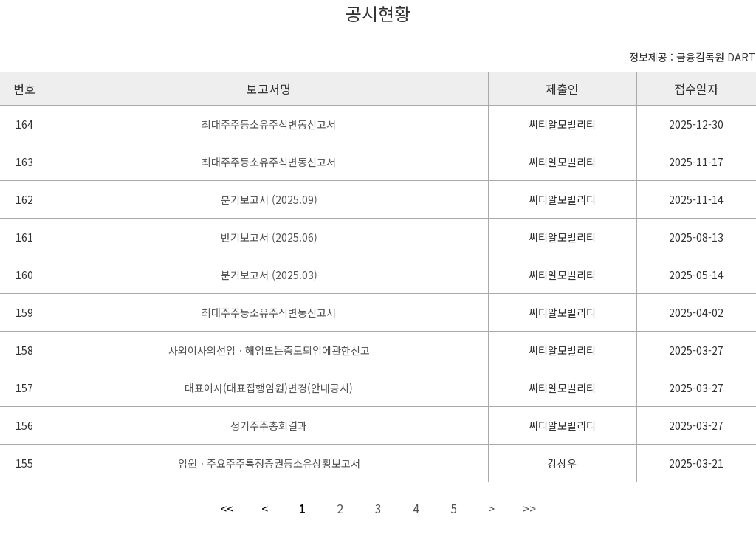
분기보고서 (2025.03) (269, 275)
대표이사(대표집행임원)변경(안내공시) (269, 388)
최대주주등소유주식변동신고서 (269, 124)
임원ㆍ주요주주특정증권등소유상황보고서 (269, 463)
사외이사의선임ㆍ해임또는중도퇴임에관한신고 (269, 350)
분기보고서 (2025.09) (269, 199)
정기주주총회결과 (269, 425)
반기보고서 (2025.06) (269, 237)
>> (529, 508)
